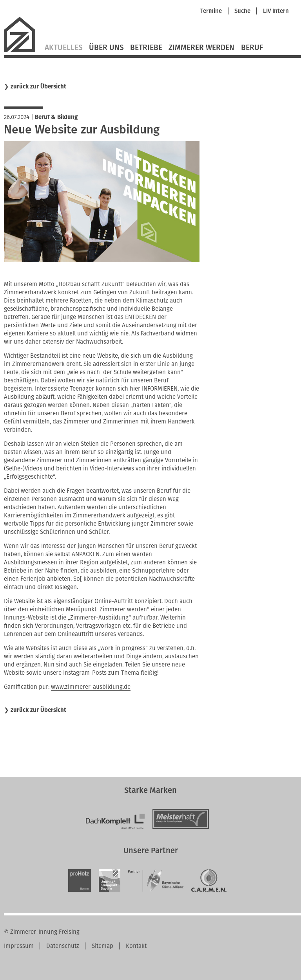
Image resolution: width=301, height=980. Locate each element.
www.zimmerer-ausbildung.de (91, 687)
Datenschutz (63, 946)
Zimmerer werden (201, 48)
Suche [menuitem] (242, 11)
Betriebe (146, 48)
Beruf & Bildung (56, 117)
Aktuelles (64, 48)
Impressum (19, 946)
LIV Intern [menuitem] (276, 11)
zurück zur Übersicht (38, 87)
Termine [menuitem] (211, 11)
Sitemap (102, 946)
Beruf (252, 48)
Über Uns (106, 48)
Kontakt (136, 946)
